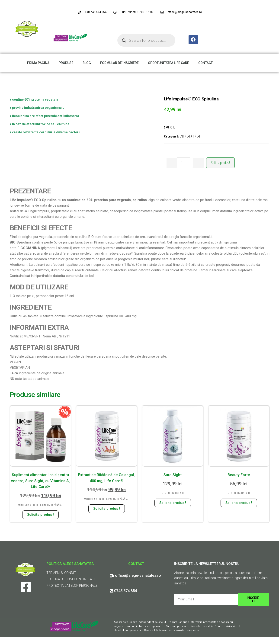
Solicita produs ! (220, 163)
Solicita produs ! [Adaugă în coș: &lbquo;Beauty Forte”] (239, 503)
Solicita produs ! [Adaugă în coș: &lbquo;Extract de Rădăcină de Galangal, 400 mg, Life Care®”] (107, 509)
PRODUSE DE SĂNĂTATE (53, 505)
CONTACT (205, 63)
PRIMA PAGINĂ (38, 63)
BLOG (87, 63)
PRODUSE (66, 63)
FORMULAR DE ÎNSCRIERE (119, 63)
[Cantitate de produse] (184, 163)
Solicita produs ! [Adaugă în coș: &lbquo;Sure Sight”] (173, 503)
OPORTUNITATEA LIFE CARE (168, 63)
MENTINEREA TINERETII (190, 136)
